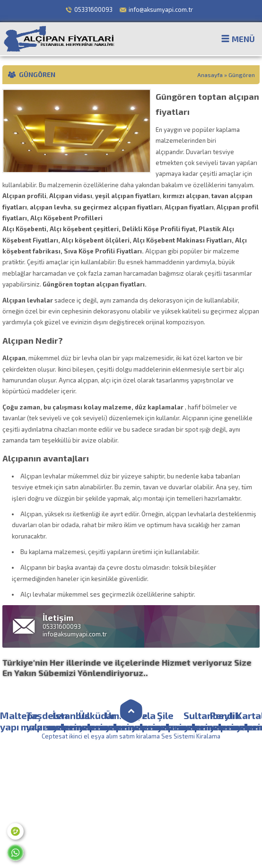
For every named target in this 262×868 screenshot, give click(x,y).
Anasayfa (210, 75)
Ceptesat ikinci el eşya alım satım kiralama (101, 736)
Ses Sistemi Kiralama (191, 736)
